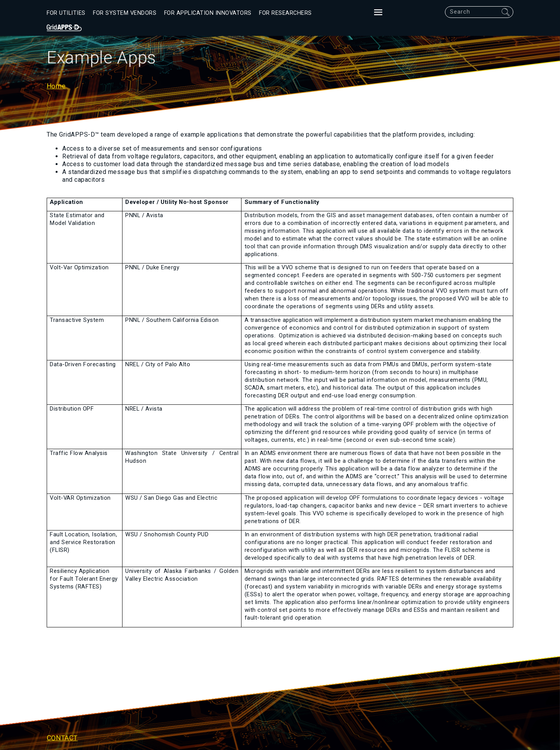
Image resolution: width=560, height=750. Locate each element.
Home (56, 86)
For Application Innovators (208, 13)
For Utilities (66, 13)
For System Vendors (125, 13)
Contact (62, 738)
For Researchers (285, 13)
